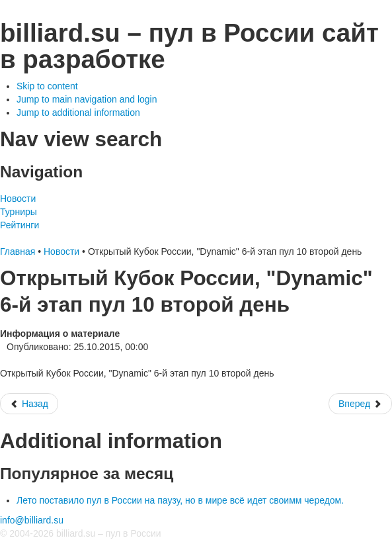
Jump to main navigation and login (87, 99)
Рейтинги (20, 225)
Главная (18, 251)
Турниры (19, 212)
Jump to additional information (78, 112)
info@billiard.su (32, 520)
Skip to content (47, 86)
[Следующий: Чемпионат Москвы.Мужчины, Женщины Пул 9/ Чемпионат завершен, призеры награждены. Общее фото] (360, 404)
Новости (18, 199)
